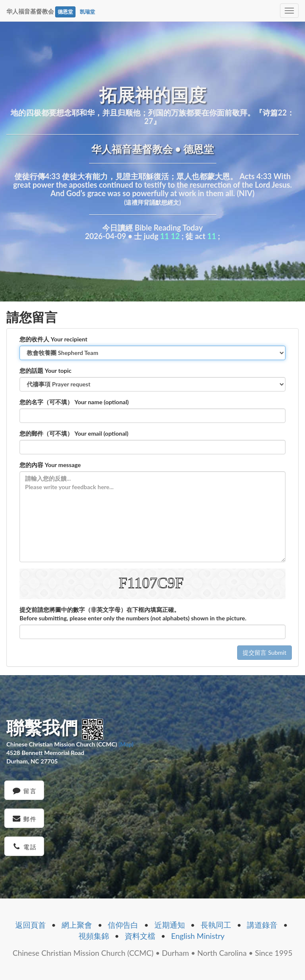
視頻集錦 (94, 936)
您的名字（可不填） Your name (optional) (74, 402)
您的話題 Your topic (46, 370)
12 (175, 236)
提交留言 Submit (264, 652)
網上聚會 (77, 925)
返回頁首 (31, 925)
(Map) (126, 744)
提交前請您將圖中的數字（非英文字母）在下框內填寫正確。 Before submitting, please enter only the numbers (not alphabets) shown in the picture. (133, 614)
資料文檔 (140, 936)
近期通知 (170, 925)
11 (165, 236)
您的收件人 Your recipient (53, 339)
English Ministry (198, 936)
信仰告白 (123, 925)
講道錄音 (262, 925)
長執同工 (216, 925)
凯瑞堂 (87, 12)
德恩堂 (65, 12)
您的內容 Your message (50, 465)
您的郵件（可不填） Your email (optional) (74, 433)
